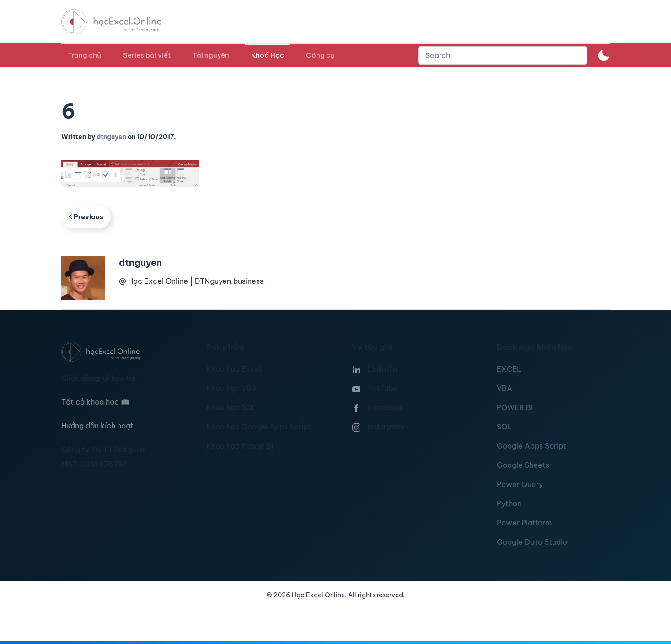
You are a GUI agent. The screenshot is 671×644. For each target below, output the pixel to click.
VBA (505, 388)
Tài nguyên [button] (211, 55)
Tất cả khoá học (96, 402)
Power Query (520, 484)
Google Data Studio (532, 542)
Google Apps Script (531, 446)
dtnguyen (111, 137)
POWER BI (515, 407)
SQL (504, 427)
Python (509, 503)
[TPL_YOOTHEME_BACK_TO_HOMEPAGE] (120, 22)
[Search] (503, 55)
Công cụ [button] (320, 55)
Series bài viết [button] (147, 55)
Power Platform (524, 523)
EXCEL (509, 369)
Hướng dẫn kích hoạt (97, 426)
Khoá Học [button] (268, 55)
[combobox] (503, 55)
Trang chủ (84, 55)
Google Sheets (523, 465)
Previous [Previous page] (86, 217)
